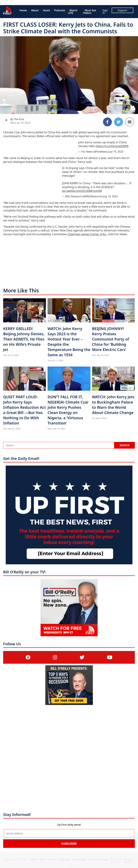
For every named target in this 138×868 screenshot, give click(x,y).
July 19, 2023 (116, 152)
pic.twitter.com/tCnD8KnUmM (82, 191)
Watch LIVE (73, 12)
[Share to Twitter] (119, 122)
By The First (17, 119)
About (35, 10)
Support (122, 10)
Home (23, 10)
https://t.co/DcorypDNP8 (112, 146)
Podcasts (60, 10)
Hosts (46, 10)
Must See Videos (90, 12)
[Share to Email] (130, 122)
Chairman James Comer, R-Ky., (87, 234)
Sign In (105, 12)
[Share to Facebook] (107, 122)
